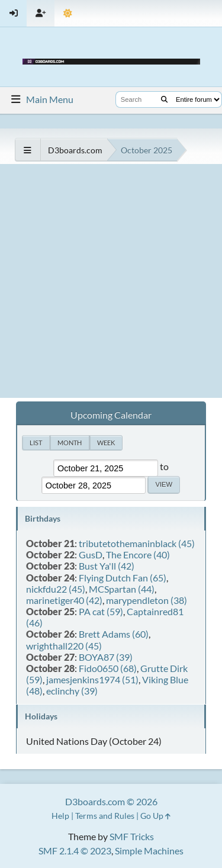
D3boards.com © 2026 (111, 801)
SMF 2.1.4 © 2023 (75, 851)
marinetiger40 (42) (64, 600)
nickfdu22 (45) (56, 589)
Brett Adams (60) (114, 634)
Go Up (155, 816)
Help (60, 816)
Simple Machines (149, 851)
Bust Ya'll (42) (107, 566)
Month (70, 443)
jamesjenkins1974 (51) (92, 679)
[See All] (28, 150)
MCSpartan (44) (122, 589)
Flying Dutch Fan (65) (123, 578)
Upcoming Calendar (111, 415)
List (36, 443)
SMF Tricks (132, 836)
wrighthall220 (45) (64, 646)
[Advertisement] (111, 281)
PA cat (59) (101, 611)
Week (106, 443)
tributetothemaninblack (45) (137, 543)
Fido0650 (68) (108, 668)
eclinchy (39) (72, 691)
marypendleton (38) (147, 600)
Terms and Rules (105, 816)
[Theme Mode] (68, 13)
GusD (91, 554)
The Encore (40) (138, 554)
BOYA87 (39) (106, 657)
